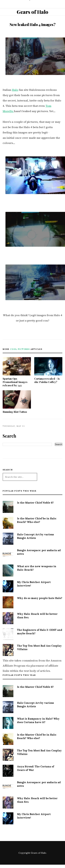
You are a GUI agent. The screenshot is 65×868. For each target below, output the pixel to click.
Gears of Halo (32, 12)
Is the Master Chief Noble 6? (35, 503)
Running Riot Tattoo (17, 402)
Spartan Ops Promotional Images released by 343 (17, 372)
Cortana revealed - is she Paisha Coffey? (48, 370)
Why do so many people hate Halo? (40, 598)
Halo (15, 90)
